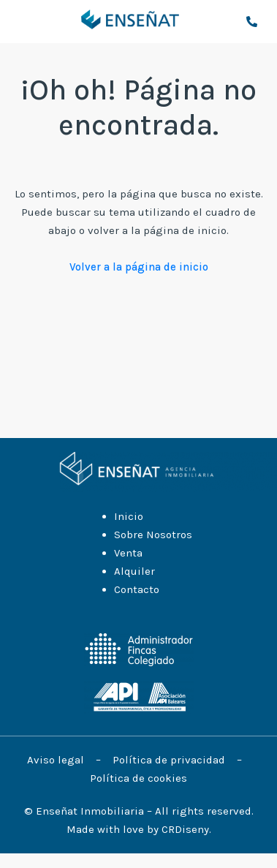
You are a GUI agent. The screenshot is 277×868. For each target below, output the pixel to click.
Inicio (129, 516)
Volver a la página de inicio (139, 267)
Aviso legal (57, 760)
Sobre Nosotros (153, 535)
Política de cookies (138, 778)
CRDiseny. (186, 829)
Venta (128, 553)
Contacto (137, 589)
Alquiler (134, 571)
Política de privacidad (170, 760)
